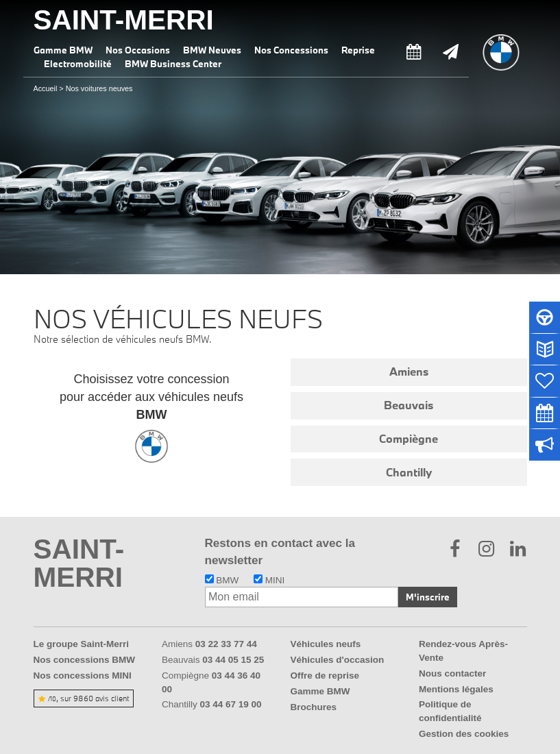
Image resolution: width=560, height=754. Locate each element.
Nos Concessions (291, 50)
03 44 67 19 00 (231, 704)
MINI (269, 580)
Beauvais (409, 405)
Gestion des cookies (464, 734)
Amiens (409, 372)
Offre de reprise (325, 676)
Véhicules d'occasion (338, 660)
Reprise (358, 50)
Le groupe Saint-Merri (82, 644)
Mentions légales (456, 689)
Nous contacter (452, 673)
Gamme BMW (63, 50)
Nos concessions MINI (83, 676)
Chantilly (409, 472)
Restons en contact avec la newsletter (280, 551)
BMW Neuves (212, 50)
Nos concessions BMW (85, 660)
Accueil (46, 88)
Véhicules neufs (326, 644)
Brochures (314, 707)
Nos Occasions (138, 50)
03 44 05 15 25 (233, 660)
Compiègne (409, 439)
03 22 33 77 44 (226, 644)
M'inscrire (428, 597)
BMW (222, 580)
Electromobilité (78, 64)
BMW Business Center (173, 64)
